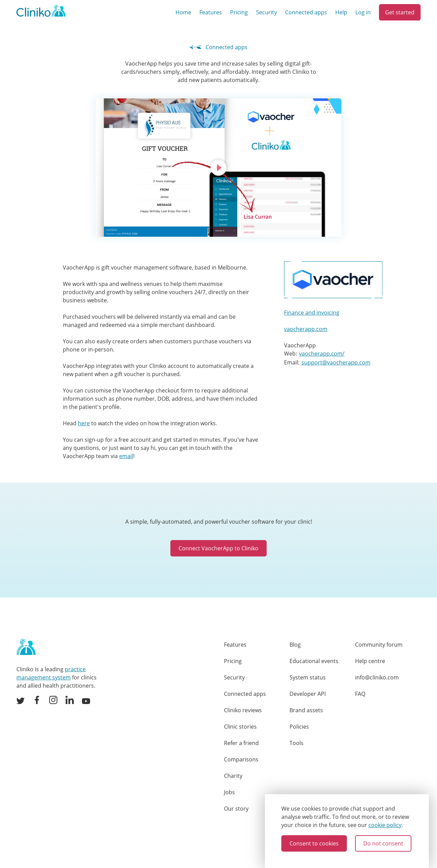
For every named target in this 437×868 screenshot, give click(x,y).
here (84, 423)
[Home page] (26, 647)
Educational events (314, 661)
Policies (299, 727)
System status (308, 677)
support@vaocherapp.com (336, 362)
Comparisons (241, 759)
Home (183, 12)
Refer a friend (241, 743)
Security (266, 12)
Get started (400, 12)
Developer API (308, 694)
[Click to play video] (218, 168)
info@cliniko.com (377, 677)
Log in (363, 12)
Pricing (239, 12)
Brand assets (306, 710)
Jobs (229, 792)
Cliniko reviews (243, 710)
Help (341, 12)
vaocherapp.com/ (322, 354)
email (126, 456)
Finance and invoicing (312, 313)
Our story (236, 809)
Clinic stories (240, 727)
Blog (295, 645)
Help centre (370, 661)
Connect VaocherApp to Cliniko (218, 548)
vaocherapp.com (306, 329)
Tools (297, 743)
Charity (233, 776)
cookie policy (385, 825)
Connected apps (306, 12)
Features (211, 12)
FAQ (360, 694)
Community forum (379, 645)
